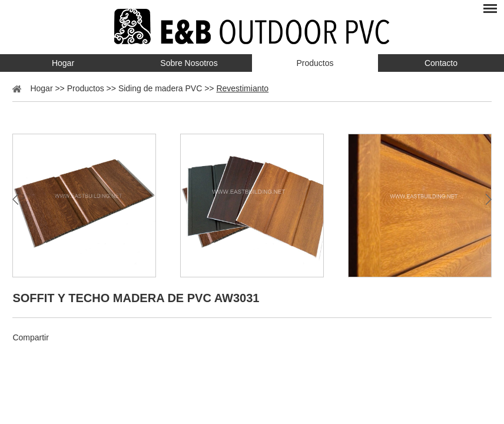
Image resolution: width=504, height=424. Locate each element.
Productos (315, 63)
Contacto (441, 63)
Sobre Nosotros (189, 63)
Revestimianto (242, 88)
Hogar (63, 63)
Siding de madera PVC (160, 88)
